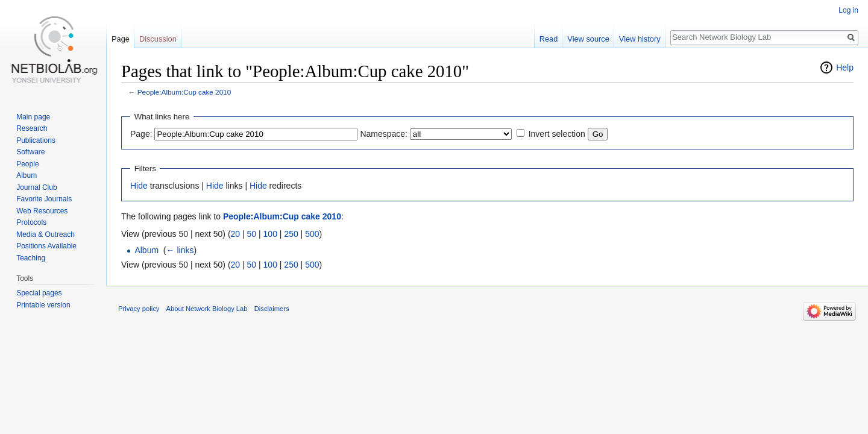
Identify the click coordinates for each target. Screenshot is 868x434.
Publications (36, 140)
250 (291, 234)
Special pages (39, 293)
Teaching (31, 258)
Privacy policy (139, 309)
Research (32, 128)
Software (30, 152)
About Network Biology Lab (207, 309)
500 (312, 234)
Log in (848, 10)
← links (180, 250)
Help (845, 68)
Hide (139, 186)
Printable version (43, 305)
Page (121, 39)
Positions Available (46, 246)
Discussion (158, 39)
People (27, 164)
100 (270, 234)
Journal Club (36, 187)
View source (588, 39)
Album (146, 250)
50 (252, 234)
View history (640, 39)
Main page (33, 117)
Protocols (31, 222)
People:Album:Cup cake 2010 (184, 92)
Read (549, 39)
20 (236, 234)
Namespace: (384, 134)
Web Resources (42, 211)
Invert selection (557, 134)
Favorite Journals (44, 199)
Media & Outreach (46, 234)
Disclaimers (272, 309)
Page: (141, 134)
